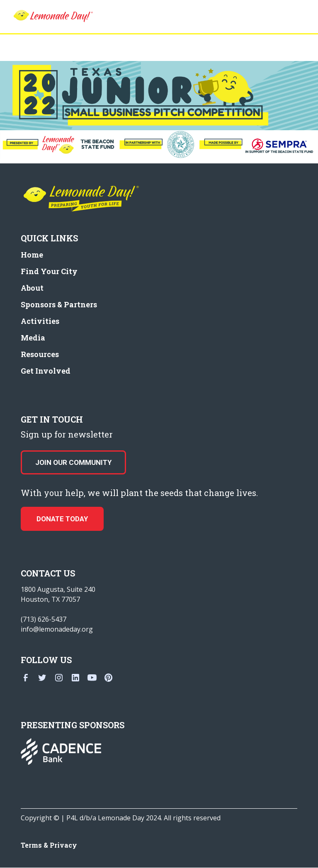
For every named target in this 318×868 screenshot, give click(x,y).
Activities (40, 321)
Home (32, 255)
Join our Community (73, 462)
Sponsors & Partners (59, 304)
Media (33, 338)
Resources (40, 354)
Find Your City (49, 271)
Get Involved (46, 371)
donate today (62, 519)
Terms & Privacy (49, 845)
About (32, 288)
